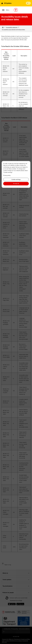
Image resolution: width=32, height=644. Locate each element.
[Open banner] (28, 3)
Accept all (16, 184)
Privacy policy (7, 175)
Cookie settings (16, 179)
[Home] (3, 27)
